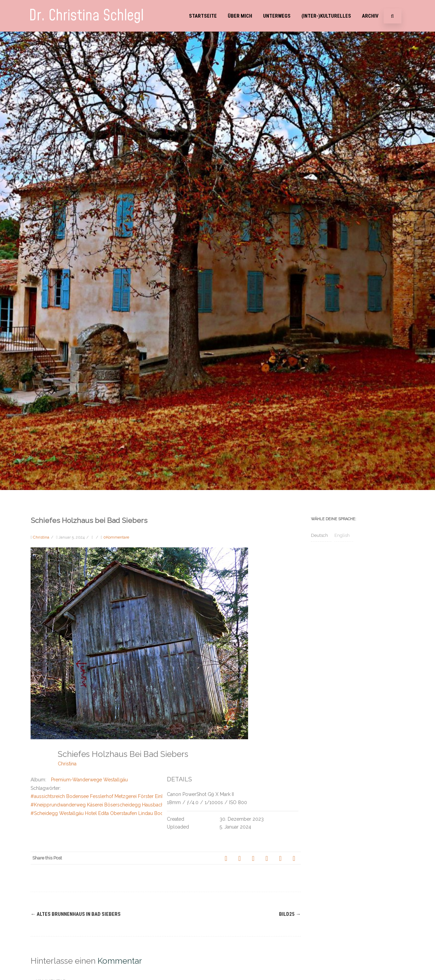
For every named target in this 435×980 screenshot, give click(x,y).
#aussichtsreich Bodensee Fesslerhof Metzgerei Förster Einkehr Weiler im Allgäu (120, 796)
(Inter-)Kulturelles (326, 16)
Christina (67, 764)
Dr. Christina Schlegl (86, 16)
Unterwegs (277, 16)
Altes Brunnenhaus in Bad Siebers (76, 914)
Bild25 (290, 914)
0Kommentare (116, 537)
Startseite (203, 16)
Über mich (240, 16)
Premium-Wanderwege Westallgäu (89, 780)
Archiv (370, 16)
